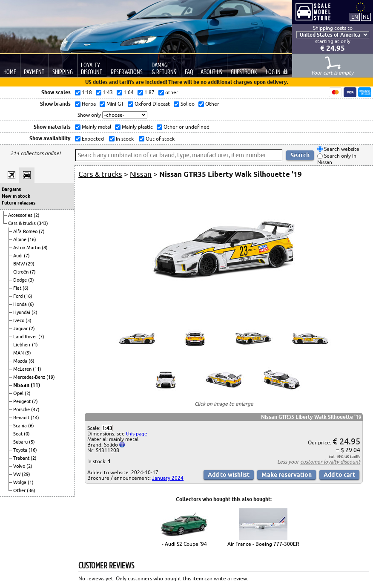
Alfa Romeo (26, 231)
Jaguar (21, 329)
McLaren (23, 369)
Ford (19, 296)
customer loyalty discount (330, 462)
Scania (21, 426)
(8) (45, 248)
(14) (35, 418)
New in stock (16, 196)
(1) (35, 345)
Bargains (11, 189)
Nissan (22, 385)
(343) (43, 223)
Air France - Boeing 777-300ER (263, 544)
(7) (42, 231)
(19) (51, 377)
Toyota (21, 450)
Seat (19, 434)
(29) (30, 264)
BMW (20, 264)
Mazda (21, 361)
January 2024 (168, 478)
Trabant (22, 458)
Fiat (18, 288)
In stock (124, 139)
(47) (35, 409)
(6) (26, 288)
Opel (19, 393)
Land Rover (26, 337)
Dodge (21, 280)
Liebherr (23, 345)
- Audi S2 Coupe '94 (184, 544)
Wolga (20, 482)
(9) (28, 353)
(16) (32, 239)
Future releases (19, 203)
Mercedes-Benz (30, 377)
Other (20, 490)
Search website (341, 149)
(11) (37, 369)
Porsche (22, 409)
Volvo (20, 466)
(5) (32, 442)
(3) (31, 280)
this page (137, 434)
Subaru (21, 442)
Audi (19, 256)
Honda (21, 304)
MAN (19, 353)
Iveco (19, 320)
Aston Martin (27, 248)
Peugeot (23, 401)
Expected (92, 139)
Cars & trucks (23, 223)
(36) (31, 490)
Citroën (22, 272)
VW (17, 474)
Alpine (20, 239)
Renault (22, 418)
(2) (37, 215)
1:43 (107, 428)
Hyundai (22, 312)
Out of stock (159, 139)
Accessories (21, 215)
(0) (27, 434)
